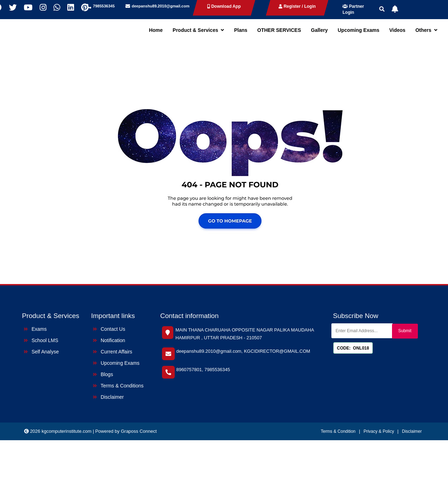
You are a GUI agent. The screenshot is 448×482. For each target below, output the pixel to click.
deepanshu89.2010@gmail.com (161, 6)
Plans (240, 30)
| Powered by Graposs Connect (125, 431)
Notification (109, 340)
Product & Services (198, 30)
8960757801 (189, 370)
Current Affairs (113, 352)
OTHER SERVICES (279, 30)
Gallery (319, 30)
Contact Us (109, 329)
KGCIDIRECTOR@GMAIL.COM (277, 351)
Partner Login (353, 9)
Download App (224, 6)
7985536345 (104, 6)
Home (156, 30)
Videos (397, 30)
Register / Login (297, 6)
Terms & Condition (338, 431)
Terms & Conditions (118, 386)
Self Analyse (41, 352)
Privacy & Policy (379, 431)
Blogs (103, 374)
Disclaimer (108, 397)
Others (426, 30)
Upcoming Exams (359, 30)
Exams (35, 329)
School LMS (41, 340)
